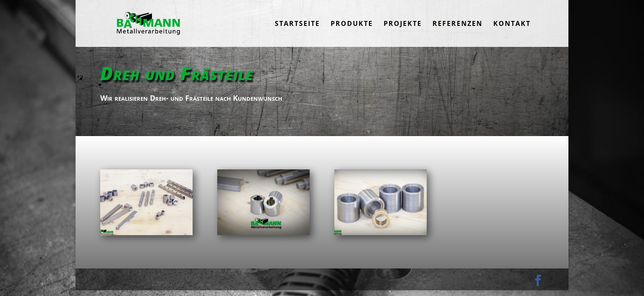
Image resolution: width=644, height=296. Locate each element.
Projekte (403, 24)
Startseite (297, 24)
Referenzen (458, 24)
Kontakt (512, 24)
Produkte (352, 24)
